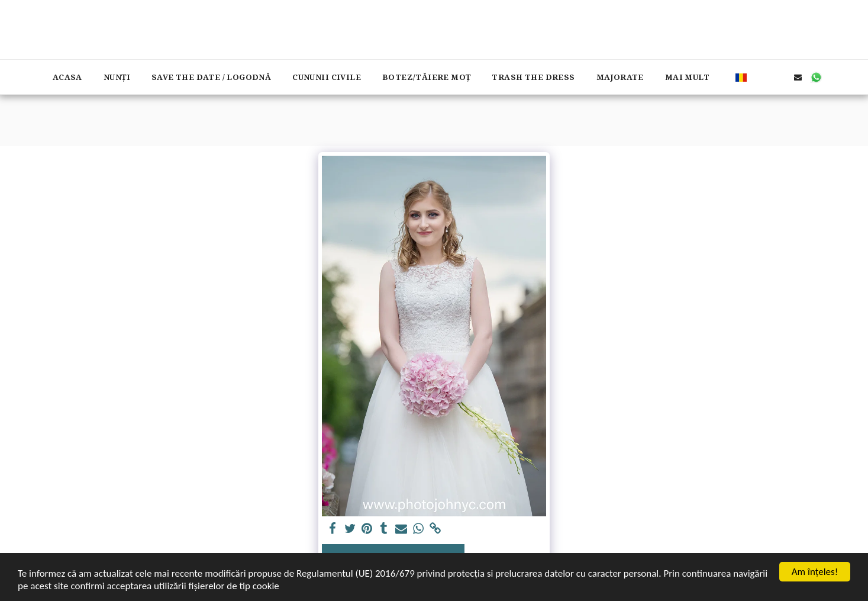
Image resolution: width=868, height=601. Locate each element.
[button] (761, 77)
